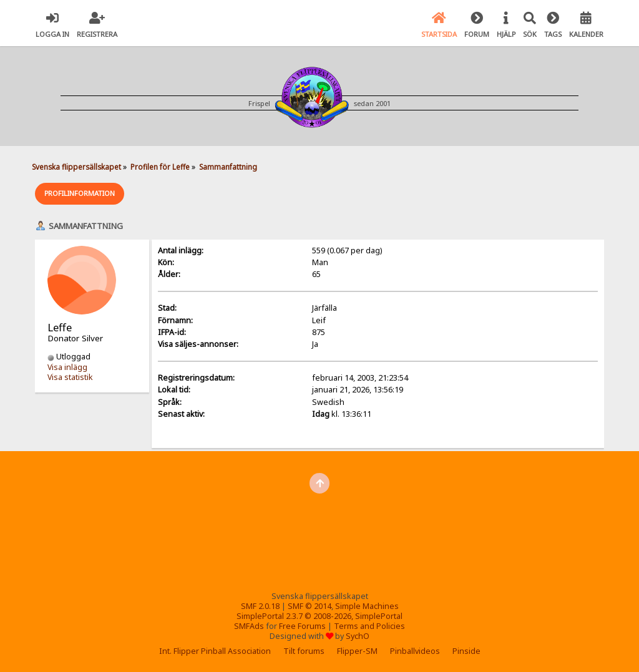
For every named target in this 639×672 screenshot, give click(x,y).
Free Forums (302, 626)
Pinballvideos (415, 651)
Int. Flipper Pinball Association (215, 651)
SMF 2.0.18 (260, 606)
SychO (358, 636)
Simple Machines (367, 606)
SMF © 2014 (310, 606)
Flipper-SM (357, 651)
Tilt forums (304, 651)
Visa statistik (70, 377)
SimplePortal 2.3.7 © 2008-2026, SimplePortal (319, 616)
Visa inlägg (67, 367)
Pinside (466, 651)
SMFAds (249, 626)
